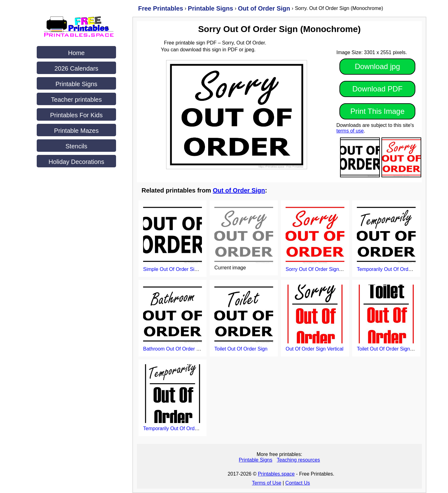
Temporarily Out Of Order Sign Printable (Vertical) (198, 428)
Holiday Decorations (76, 162)
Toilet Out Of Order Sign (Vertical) (394, 349)
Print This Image (377, 111)
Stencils (76, 146)
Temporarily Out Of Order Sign (390, 269)
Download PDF (377, 89)
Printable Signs (76, 84)
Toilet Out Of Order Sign (241, 349)
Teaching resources (299, 460)
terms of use (350, 131)
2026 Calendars (76, 68)
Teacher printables (76, 100)
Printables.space (276, 474)
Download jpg (377, 66)
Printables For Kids (76, 115)
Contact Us (298, 483)
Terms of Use (267, 483)
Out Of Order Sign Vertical (315, 349)
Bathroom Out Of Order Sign (175, 349)
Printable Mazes (76, 131)
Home (76, 53)
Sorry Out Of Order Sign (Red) (319, 269)
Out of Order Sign (239, 190)
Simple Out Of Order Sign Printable (182, 269)
